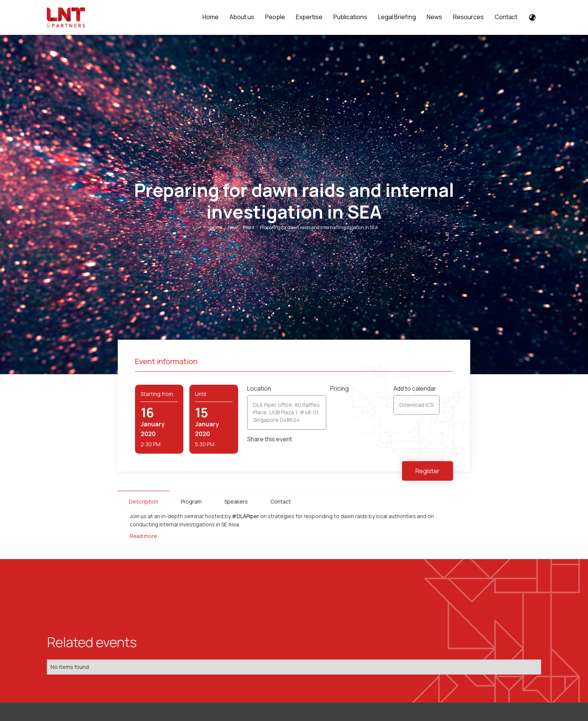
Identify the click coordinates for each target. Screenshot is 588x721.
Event (248, 227)
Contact (506, 17)
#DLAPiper (245, 516)
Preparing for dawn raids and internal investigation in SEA (319, 227)
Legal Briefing (397, 17)
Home (211, 17)
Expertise (309, 17)
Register (427, 471)
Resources (468, 17)
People (275, 17)
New (232, 227)
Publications (350, 17)
